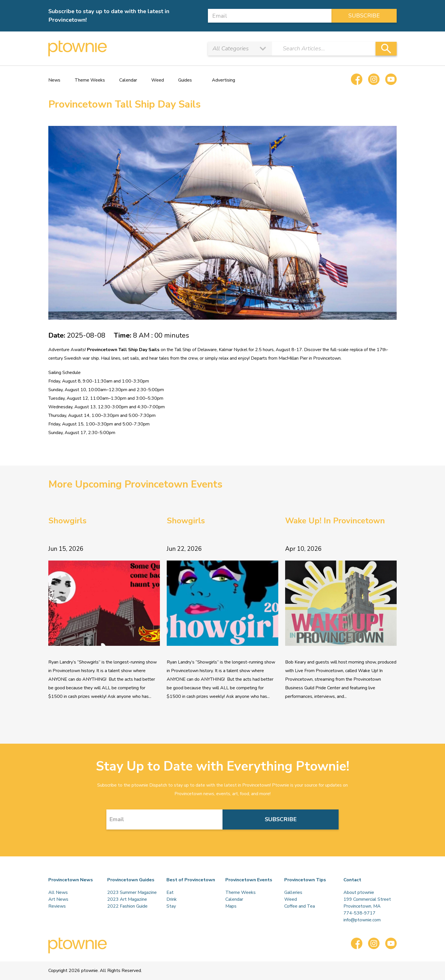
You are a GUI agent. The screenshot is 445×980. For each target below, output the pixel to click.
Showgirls (67, 521)
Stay (171, 906)
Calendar (128, 80)
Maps (231, 906)
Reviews (57, 906)
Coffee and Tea (300, 906)
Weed (158, 80)
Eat (170, 892)
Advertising (224, 80)
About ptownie (359, 892)
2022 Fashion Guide (127, 906)
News (54, 80)
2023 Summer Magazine (132, 892)
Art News (58, 899)
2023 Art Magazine (127, 899)
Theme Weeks (90, 80)
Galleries (293, 892)
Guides (185, 80)
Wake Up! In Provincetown (335, 521)
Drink (172, 899)
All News (58, 892)
